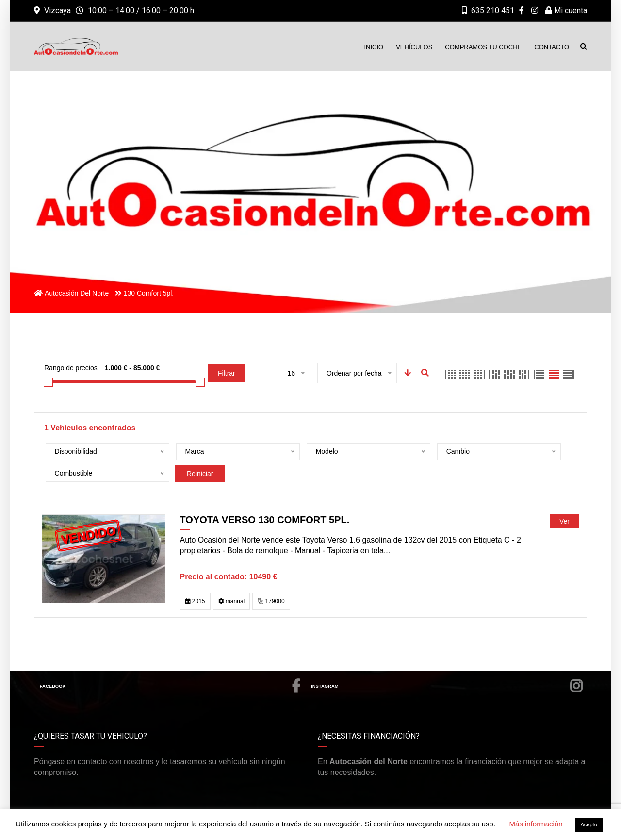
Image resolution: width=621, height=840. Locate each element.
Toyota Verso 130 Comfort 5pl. (265, 498)
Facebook (171, 664)
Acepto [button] (589, 824)
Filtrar (227, 373)
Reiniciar (513, 452)
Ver (564, 499)
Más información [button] (536, 824)
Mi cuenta (566, 10)
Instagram (447, 664)
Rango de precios (71, 368)
